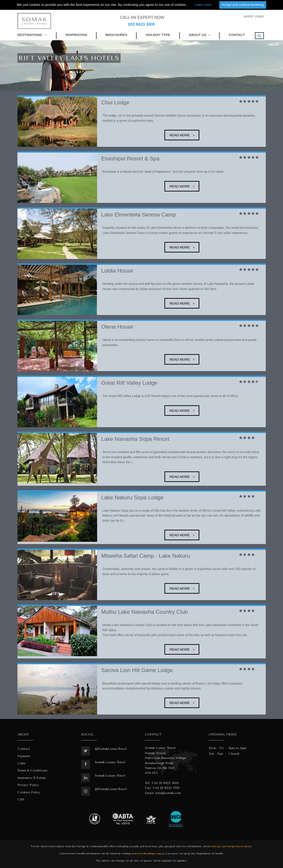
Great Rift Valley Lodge (129, 383)
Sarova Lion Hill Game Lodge (137, 670)
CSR (21, 800)
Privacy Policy (28, 785)
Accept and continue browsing (243, 5)
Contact (24, 749)
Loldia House (117, 271)
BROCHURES (116, 35)
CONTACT (237, 35)
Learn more (203, 5)
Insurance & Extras (32, 778)
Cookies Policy (29, 792)
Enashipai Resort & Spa (130, 159)
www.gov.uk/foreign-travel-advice (231, 846)
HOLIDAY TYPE (158, 35)
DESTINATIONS (32, 35)
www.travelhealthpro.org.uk (148, 854)
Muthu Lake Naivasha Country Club (145, 612)
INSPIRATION (76, 35)
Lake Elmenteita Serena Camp (139, 215)
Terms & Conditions (32, 770)
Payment (24, 756)
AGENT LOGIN (254, 16)
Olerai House (117, 327)
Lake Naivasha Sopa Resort (135, 439)
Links (21, 763)
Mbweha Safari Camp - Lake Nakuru (146, 556)
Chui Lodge (115, 102)
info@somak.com (168, 793)
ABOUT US (198, 35)
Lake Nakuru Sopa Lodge (132, 497)
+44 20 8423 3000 (165, 783)
